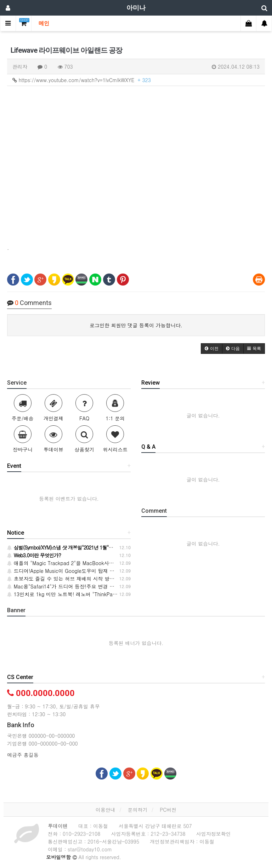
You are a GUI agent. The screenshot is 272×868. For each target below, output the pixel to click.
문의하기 (137, 810)
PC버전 (168, 810)
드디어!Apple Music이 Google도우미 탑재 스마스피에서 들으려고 (84, 571)
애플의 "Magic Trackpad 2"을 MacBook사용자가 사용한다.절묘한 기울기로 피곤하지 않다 (112, 563)
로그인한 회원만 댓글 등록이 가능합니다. (136, 325)
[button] (212, 349)
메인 (44, 23)
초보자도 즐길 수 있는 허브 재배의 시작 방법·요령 (67, 579)
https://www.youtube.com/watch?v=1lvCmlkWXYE (82, 80)
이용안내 (106, 810)
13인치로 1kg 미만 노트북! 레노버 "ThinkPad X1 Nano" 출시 (79, 594)
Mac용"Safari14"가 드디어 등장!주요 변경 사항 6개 (68, 586)
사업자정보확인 (214, 834)
